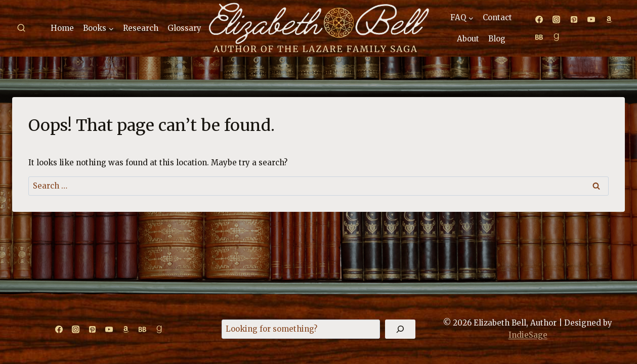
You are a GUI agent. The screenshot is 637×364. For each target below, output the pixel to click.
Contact (497, 17)
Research (141, 28)
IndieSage (528, 335)
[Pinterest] (574, 20)
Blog (497, 39)
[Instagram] (557, 20)
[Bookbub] (539, 37)
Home (62, 28)
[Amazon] (609, 20)
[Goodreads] (557, 37)
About (468, 39)
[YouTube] (591, 20)
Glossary (184, 28)
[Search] (400, 329)
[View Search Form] (21, 28)
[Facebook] (539, 20)
